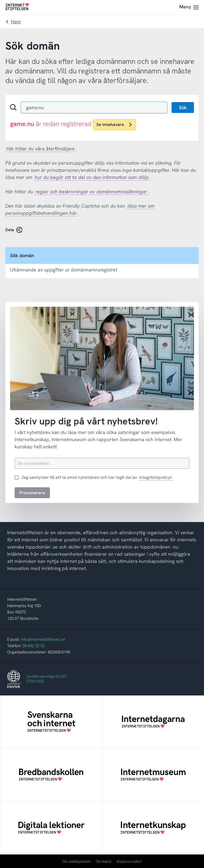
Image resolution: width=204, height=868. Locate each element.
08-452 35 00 (33, 646)
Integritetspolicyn (156, 477)
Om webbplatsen (77, 861)
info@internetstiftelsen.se (43, 639)
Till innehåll (0, 0)
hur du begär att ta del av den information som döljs (92, 177)
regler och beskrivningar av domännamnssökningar (91, 192)
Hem (16, 22)
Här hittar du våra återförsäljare (41, 149)
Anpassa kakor (129, 861)
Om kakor (104, 861)
